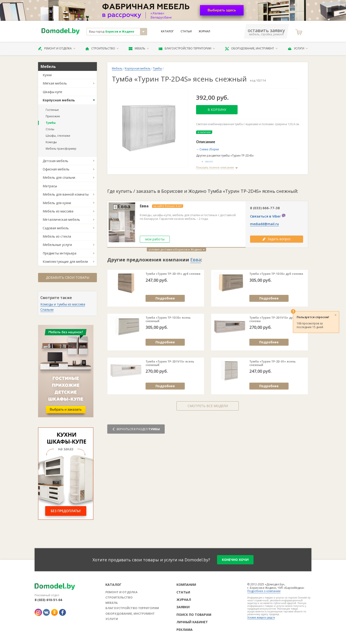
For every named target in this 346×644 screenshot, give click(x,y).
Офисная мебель (56, 169)
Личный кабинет (192, 622)
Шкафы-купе (52, 92)
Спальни (47, 310)
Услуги (298, 48)
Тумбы (51, 123)
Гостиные (52, 110)
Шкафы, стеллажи (58, 136)
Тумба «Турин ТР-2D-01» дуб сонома (173, 274)
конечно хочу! (235, 560)
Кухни (47, 75)
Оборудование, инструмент (251, 48)
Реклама (185, 630)
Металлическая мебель (61, 219)
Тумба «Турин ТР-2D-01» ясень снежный (273, 363)
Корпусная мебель (59, 100)
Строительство (102, 48)
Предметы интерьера (60, 253)
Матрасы (50, 186)
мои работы (155, 239)
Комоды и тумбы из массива (63, 304)
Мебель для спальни (59, 177)
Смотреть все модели (208, 406)
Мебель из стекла (57, 236)
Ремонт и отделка (57, 48)
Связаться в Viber (268, 216)
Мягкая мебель (55, 83)
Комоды (51, 142)
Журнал (204, 31)
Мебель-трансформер (61, 149)
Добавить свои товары (68, 277)
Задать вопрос (277, 239)
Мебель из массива (58, 211)
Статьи (186, 31)
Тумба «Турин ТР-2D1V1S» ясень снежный (170, 363)
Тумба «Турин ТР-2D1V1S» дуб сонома (272, 319)
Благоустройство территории (187, 48)
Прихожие (53, 116)
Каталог (167, 31)
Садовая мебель (56, 228)
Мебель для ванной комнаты (66, 194)
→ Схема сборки (207, 149)
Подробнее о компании (264, 591)
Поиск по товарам (194, 615)
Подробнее (165, 298)
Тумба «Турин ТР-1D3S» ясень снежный (168, 319)
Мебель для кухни (57, 203)
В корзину (217, 110)
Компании (186, 585)
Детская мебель (55, 161)
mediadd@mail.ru (264, 224)
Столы (50, 129)
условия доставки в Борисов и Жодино (177, 249)
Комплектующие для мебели (65, 262)
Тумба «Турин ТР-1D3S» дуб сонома (276, 274)
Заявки (183, 607)
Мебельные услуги (57, 245)
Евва (144, 206)
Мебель (139, 48)
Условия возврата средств (261, 617)
